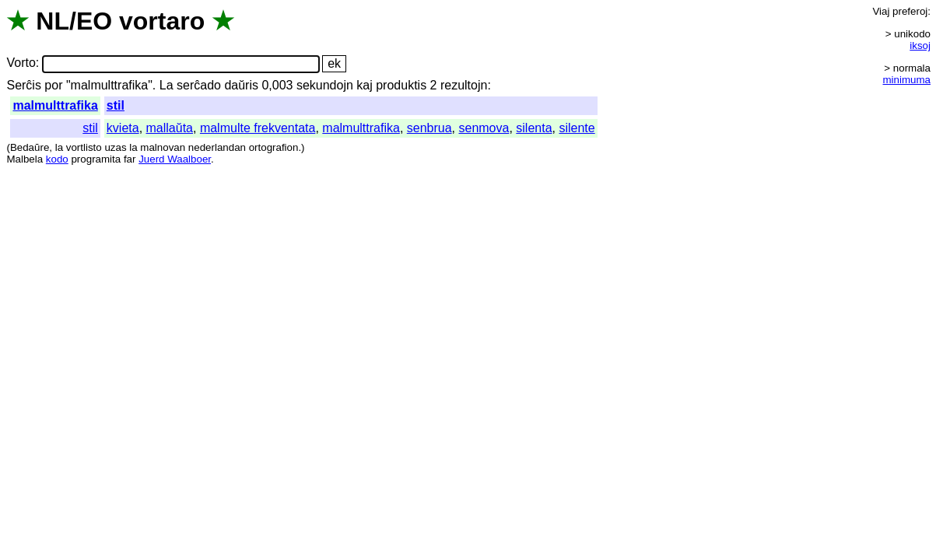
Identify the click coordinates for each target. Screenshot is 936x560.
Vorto (21, 63)
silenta (534, 128)
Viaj (881, 11)
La (167, 85)
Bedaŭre (30, 147)
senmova (484, 128)
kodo (57, 159)
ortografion (274, 147)
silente (577, 128)
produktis (401, 85)
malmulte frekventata (258, 128)
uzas (115, 147)
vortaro (162, 21)
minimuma (907, 80)
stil (116, 105)
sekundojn (325, 85)
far (130, 159)
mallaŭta (170, 128)
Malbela (25, 159)
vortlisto (84, 147)
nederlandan (217, 147)
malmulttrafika (55, 105)
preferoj (910, 11)
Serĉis (23, 85)
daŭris (241, 85)
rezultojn (464, 85)
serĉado (199, 85)
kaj (364, 85)
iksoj (920, 45)
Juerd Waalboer (175, 159)
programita (96, 159)
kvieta (123, 128)
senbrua (429, 128)
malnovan (163, 147)
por (53, 85)
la (59, 147)
